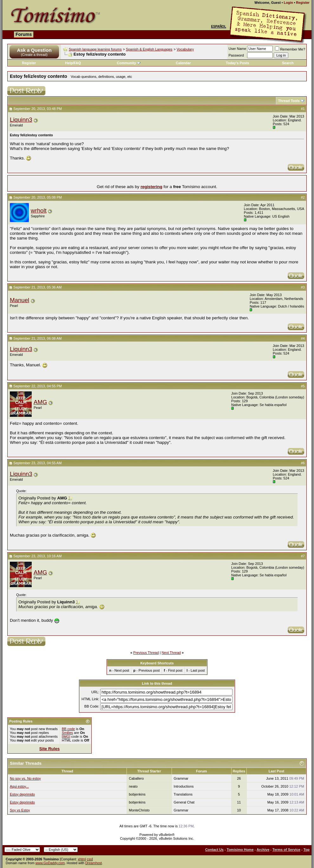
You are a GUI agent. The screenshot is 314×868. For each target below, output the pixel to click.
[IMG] (66, 736)
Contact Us (214, 850)
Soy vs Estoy (20, 810)
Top (307, 850)
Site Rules (49, 749)
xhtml (82, 859)
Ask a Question (34, 50)
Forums (24, 34)
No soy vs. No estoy (25, 778)
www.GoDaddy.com (50, 863)
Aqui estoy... (19, 786)
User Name (238, 49)
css (89, 859)
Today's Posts (237, 63)
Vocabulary (185, 49)
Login (288, 3)
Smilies (67, 733)
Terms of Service (286, 850)
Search (288, 63)
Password (236, 55)
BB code (69, 729)
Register (303, 3)
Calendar (183, 63)
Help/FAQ (73, 63)
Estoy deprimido (22, 794)
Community (129, 63)
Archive (263, 850)
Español (219, 27)
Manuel (20, 300)
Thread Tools (289, 101)
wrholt (39, 210)
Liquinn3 (21, 120)
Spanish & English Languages (149, 49)
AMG (40, 402)
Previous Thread (146, 653)
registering (151, 187)
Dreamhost (94, 863)
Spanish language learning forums (95, 49)
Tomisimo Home (240, 850)
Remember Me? (290, 49)
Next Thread (171, 653)
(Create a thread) (34, 55)
